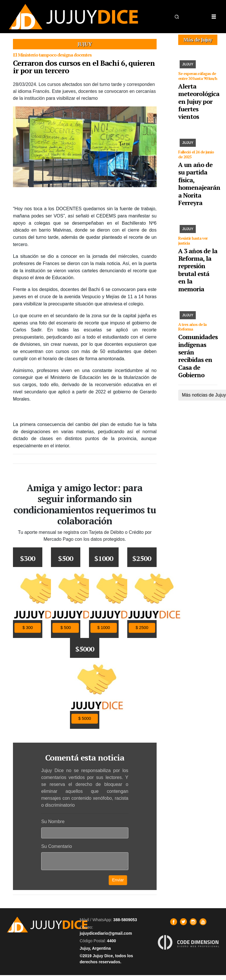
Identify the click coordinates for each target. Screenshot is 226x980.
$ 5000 (85, 719)
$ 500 (66, 628)
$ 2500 (142, 628)
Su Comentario (57, 846)
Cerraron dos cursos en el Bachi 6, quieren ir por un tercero (84, 67)
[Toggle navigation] (214, 17)
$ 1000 (104, 628)
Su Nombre (53, 822)
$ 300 (28, 628)
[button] (177, 17)
